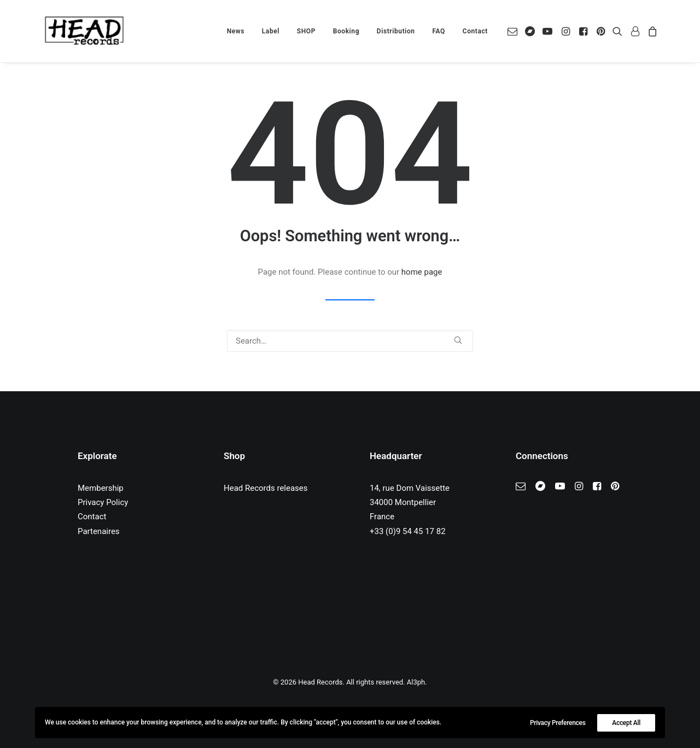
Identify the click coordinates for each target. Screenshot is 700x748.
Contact (475, 31)
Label (271, 31)
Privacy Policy (103, 502)
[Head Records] (84, 31)
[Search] (350, 341)
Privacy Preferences (558, 723)
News (236, 31)
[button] (514, 31)
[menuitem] (236, 31)
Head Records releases (266, 488)
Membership (101, 488)
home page (422, 272)
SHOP (306, 31)
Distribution (396, 31)
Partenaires (99, 531)
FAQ (439, 31)
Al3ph (416, 682)
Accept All (626, 723)
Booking (346, 31)
